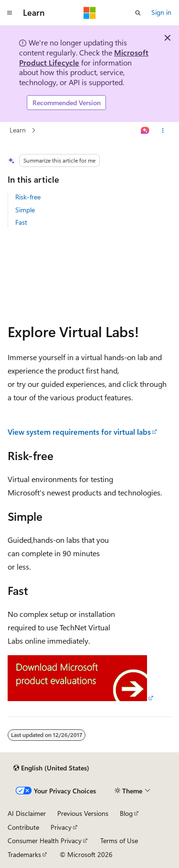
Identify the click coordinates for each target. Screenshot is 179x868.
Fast (21, 222)
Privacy (61, 827)
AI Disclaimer (27, 813)
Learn (18, 130)
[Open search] (138, 13)
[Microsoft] (90, 13)
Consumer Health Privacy (45, 841)
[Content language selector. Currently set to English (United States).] (51, 768)
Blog (126, 813)
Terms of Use (119, 841)
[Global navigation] (10, 13)
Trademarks (24, 854)
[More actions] (163, 131)
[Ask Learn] (145, 131)
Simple (25, 210)
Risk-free (28, 197)
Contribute (23, 827)
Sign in (161, 12)
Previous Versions (83, 813)
